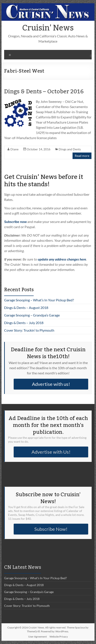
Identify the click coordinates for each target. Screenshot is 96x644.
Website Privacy (59, 637)
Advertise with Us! (51, 452)
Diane (14, 149)
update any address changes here (62, 259)
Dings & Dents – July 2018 (24, 323)
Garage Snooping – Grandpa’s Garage (32, 315)
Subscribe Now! (51, 529)
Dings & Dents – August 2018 (26, 308)
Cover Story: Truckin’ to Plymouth (29, 330)
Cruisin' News (48, 28)
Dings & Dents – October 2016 (44, 92)
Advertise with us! (51, 384)
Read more (82, 156)
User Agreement (37, 637)
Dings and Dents (70, 149)
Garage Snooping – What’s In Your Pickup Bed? (39, 300)
